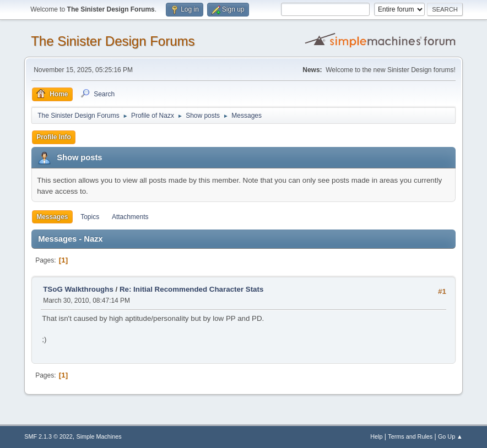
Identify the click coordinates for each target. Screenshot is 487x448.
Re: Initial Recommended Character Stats (191, 289)
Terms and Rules (410, 436)
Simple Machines (99, 436)
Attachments (130, 217)
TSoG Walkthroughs (78, 289)
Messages (52, 217)
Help (376, 436)
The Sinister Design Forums (113, 41)
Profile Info (54, 137)
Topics (90, 217)
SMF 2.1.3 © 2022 (48, 436)
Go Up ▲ (450, 436)
